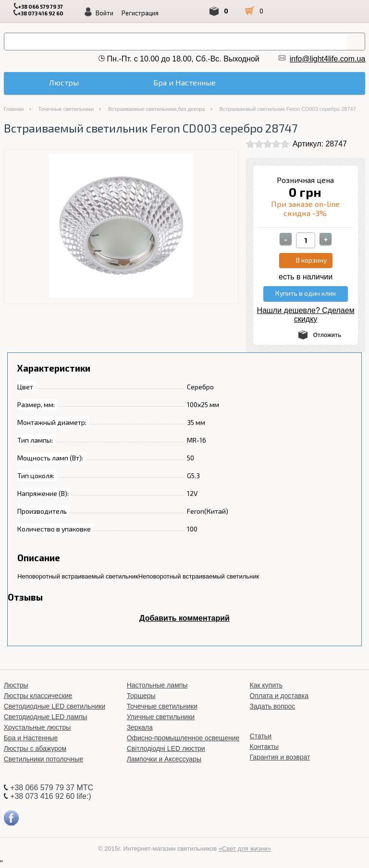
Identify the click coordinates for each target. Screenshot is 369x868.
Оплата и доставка (279, 696)
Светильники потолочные (43, 759)
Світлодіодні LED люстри (166, 748)
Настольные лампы (157, 685)
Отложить (327, 335)
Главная (14, 109)
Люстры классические (38, 696)
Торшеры (141, 696)
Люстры (16, 685)
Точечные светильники (66, 109)
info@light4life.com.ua (328, 59)
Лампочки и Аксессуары (164, 759)
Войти (105, 13)
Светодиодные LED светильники (55, 706)
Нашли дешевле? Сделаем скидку (306, 315)
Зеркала (140, 727)
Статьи (261, 736)
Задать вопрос (273, 706)
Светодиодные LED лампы (46, 717)
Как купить (266, 685)
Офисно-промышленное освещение (183, 738)
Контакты (264, 747)
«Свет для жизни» (245, 849)
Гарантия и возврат (280, 757)
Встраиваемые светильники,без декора (156, 109)
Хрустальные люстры (37, 727)
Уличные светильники (161, 717)
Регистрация (140, 13)
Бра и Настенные (31, 738)
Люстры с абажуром (35, 748)
